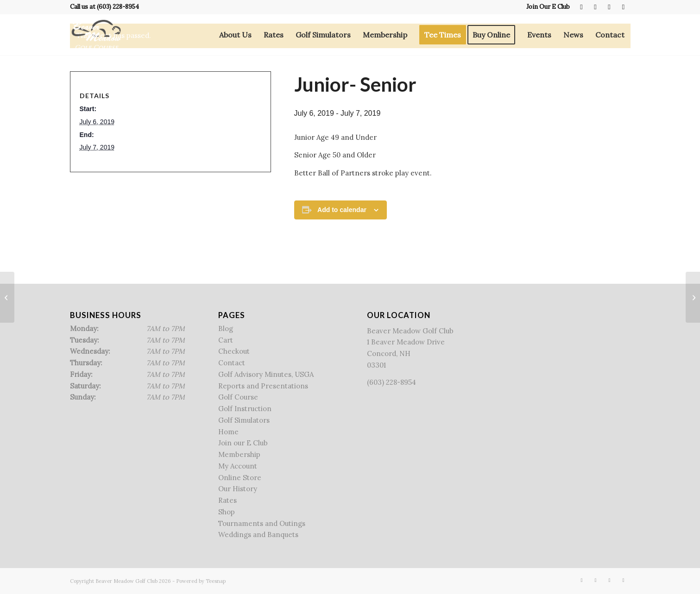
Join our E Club (243, 443)
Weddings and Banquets (258, 535)
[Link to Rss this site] (609, 7)
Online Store (240, 478)
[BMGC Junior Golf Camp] (693, 297)
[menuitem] (546, 7)
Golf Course (238, 397)
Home (228, 432)
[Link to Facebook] (582, 7)
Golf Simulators (244, 420)
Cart (226, 340)
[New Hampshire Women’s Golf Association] (7, 297)
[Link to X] (596, 7)
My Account (238, 466)
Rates (227, 500)
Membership (239, 454)
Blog (226, 328)
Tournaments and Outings (262, 523)
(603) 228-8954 (118, 7)
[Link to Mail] (624, 7)
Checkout (234, 351)
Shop (227, 512)
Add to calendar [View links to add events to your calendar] (342, 210)
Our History (238, 489)
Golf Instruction (245, 409)
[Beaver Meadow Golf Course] (96, 35)
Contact (232, 363)
